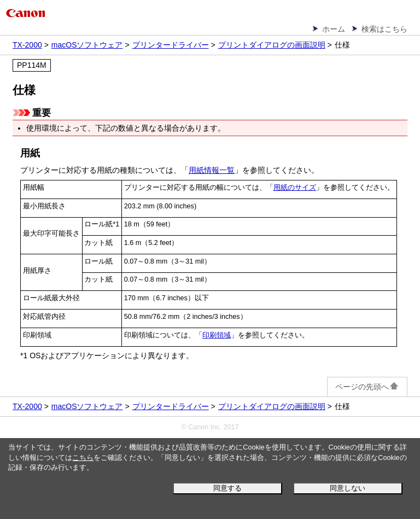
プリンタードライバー (171, 45)
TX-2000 (27, 45)
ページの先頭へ (367, 387)
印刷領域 (217, 335)
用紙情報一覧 (212, 170)
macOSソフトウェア (87, 45)
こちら (83, 458)
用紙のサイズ (295, 188)
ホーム (334, 29)
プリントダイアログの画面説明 (272, 45)
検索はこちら (384, 29)
